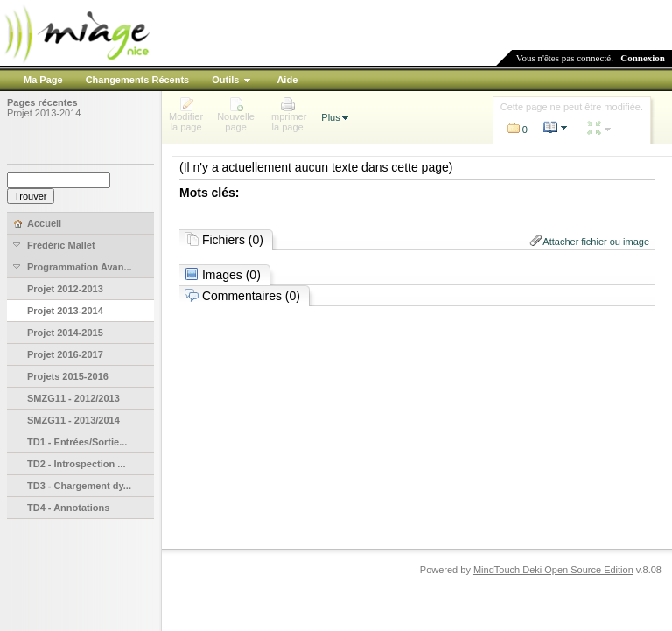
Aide (287, 80)
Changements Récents (138, 80)
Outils (225, 80)
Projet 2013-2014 (44, 113)
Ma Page (43, 80)
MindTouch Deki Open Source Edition (553, 570)
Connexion (643, 58)
